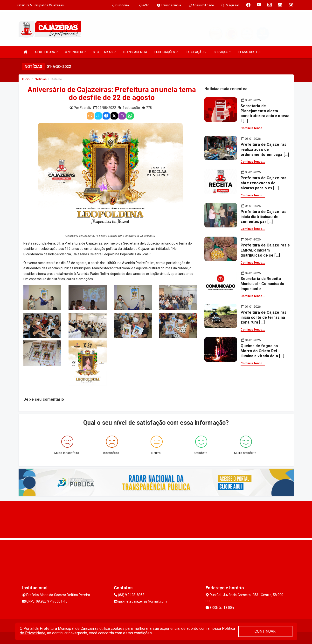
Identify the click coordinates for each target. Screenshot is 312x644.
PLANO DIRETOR (250, 52)
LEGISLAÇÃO (196, 52)
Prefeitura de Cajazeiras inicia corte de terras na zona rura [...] (263, 317)
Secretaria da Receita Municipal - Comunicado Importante (262, 284)
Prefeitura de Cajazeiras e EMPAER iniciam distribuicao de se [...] (265, 250)
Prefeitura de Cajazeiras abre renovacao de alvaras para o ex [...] (263, 183)
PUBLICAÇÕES (166, 52)
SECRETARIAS (104, 52)
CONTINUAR (265, 631)
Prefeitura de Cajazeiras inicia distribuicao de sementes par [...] (263, 217)
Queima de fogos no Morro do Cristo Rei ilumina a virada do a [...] (263, 351)
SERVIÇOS (222, 52)
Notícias (41, 79)
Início (26, 79)
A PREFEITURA (46, 52)
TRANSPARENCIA (135, 52)
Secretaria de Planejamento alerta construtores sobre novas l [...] (265, 113)
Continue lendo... (253, 128)
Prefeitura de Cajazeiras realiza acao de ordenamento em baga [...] (265, 149)
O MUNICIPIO (75, 52)
